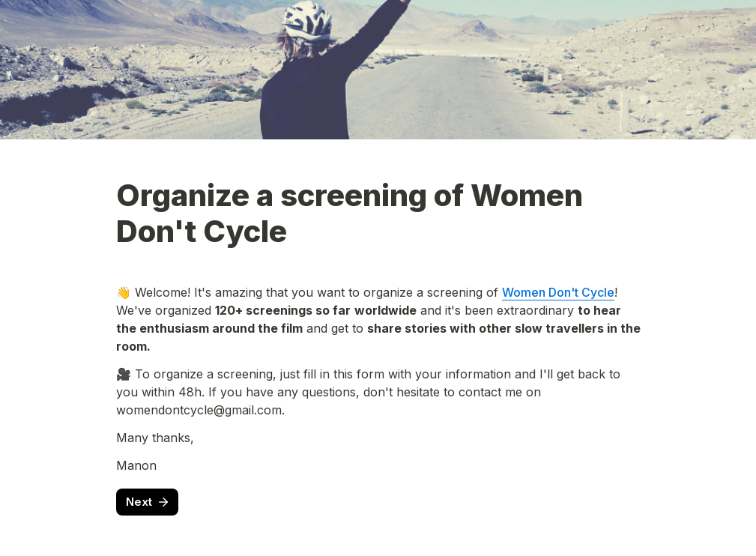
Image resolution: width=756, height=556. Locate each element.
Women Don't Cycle (558, 292)
